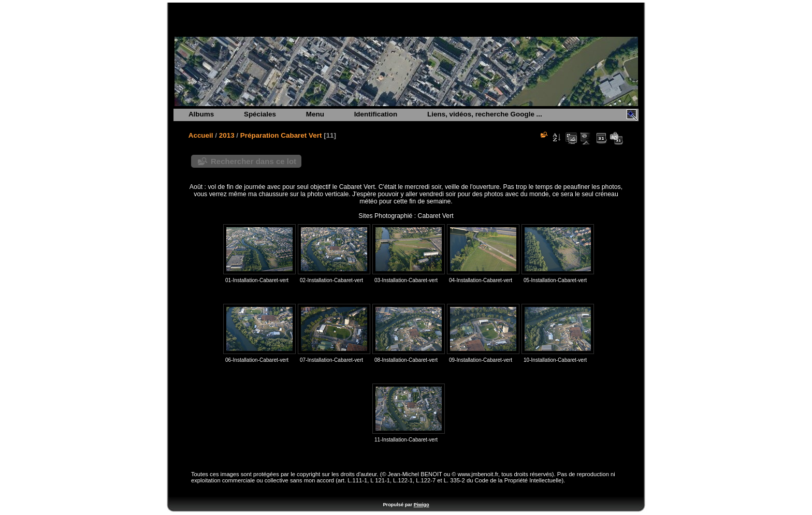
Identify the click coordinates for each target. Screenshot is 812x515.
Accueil (201, 135)
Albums (201, 114)
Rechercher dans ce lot (253, 161)
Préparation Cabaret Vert (281, 135)
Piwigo (422, 505)
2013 (227, 135)
